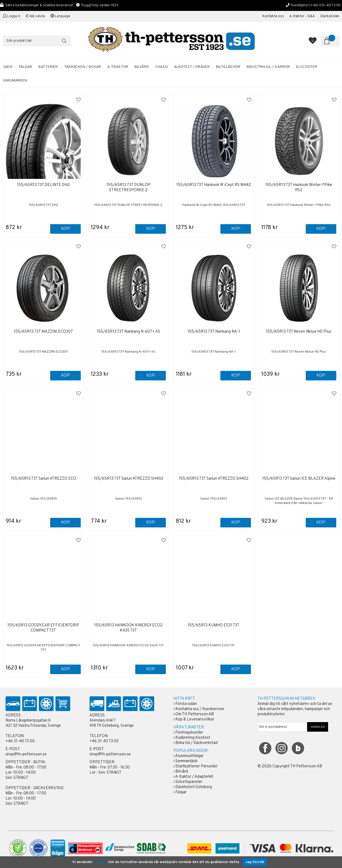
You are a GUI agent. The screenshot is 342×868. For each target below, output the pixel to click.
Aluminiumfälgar (189, 756)
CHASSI (161, 67)
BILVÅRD (142, 67)
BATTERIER (48, 67)
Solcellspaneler (189, 782)
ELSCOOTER (307, 67)
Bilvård (182, 772)
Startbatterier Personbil (196, 766)
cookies (100, 862)
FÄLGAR (26, 67)
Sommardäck (186, 761)
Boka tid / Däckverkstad (196, 743)
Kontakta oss (273, 16)
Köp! (66, 229)
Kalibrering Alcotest (193, 738)
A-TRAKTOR (118, 67)
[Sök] (37, 41)
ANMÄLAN (318, 727)
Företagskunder (189, 733)
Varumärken (15, 81)
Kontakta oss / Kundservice (200, 709)
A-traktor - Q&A (302, 16)
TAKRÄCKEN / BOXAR (82, 67)
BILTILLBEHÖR (228, 67)
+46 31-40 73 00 (20, 741)
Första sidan (186, 704)
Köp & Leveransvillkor (195, 720)
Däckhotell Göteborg (194, 787)
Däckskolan (330, 16)
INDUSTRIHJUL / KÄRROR (268, 67)
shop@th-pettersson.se (26, 754)
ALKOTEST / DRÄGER (192, 67)
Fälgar (181, 792)
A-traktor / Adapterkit (194, 777)
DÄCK (8, 67)
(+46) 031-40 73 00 (325, 5)
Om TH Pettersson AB (195, 714)
